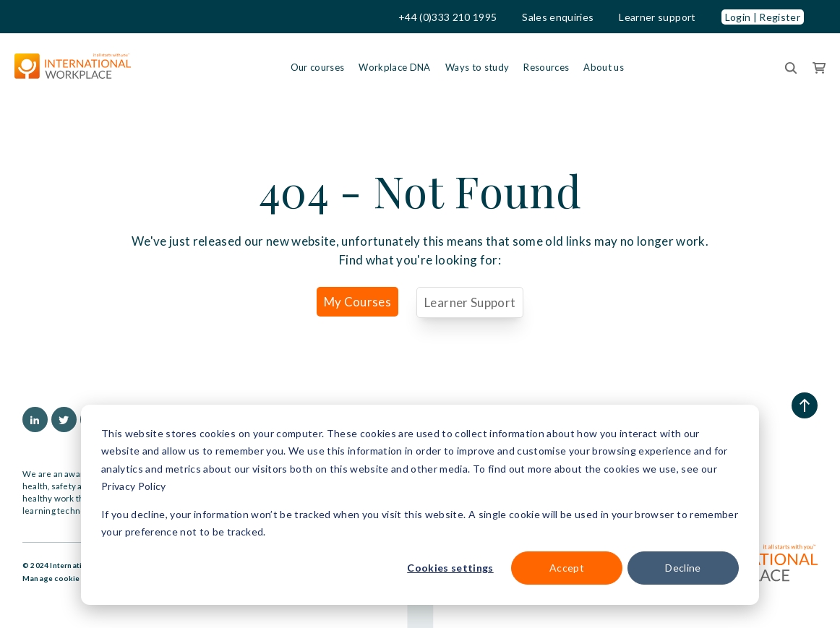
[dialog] (420, 505)
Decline (683, 568)
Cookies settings (450, 568)
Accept (567, 568)
